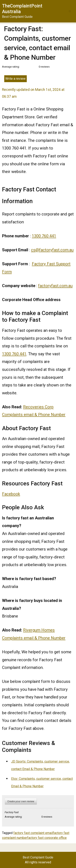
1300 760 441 (44, 236)
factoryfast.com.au (55, 286)
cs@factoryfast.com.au (52, 250)
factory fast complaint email (33, 833)
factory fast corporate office (47, 838)
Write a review (15, 79)
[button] (70, 11)
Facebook (11, 494)
